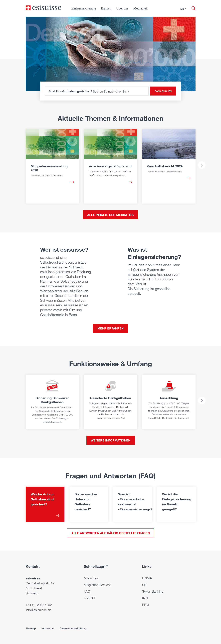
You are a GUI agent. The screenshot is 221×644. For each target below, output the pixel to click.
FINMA (147, 578)
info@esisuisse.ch (38, 610)
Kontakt (89, 598)
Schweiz (32, 593)
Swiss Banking (153, 591)
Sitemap (31, 628)
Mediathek (140, 8)
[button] (183, 9)
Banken (106, 8)
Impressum (48, 628)
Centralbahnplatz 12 (40, 583)
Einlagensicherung (84, 8)
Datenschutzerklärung (73, 628)
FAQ (87, 591)
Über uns (122, 8)
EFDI (145, 605)
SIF (144, 585)
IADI (145, 598)
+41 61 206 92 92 (39, 605)
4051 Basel (34, 588)
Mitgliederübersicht (97, 585)
